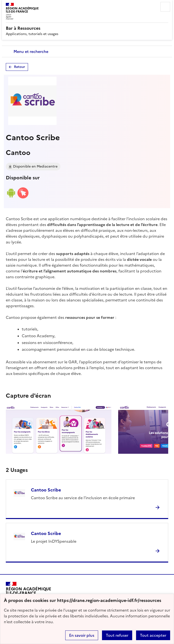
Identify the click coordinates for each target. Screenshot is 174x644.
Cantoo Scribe (46, 490)
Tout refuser (117, 635)
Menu (165, 7)
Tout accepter (153, 635)
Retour (20, 67)
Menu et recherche (31, 51)
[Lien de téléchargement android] (11, 198)
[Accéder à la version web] (23, 198)
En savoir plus (82, 635)
